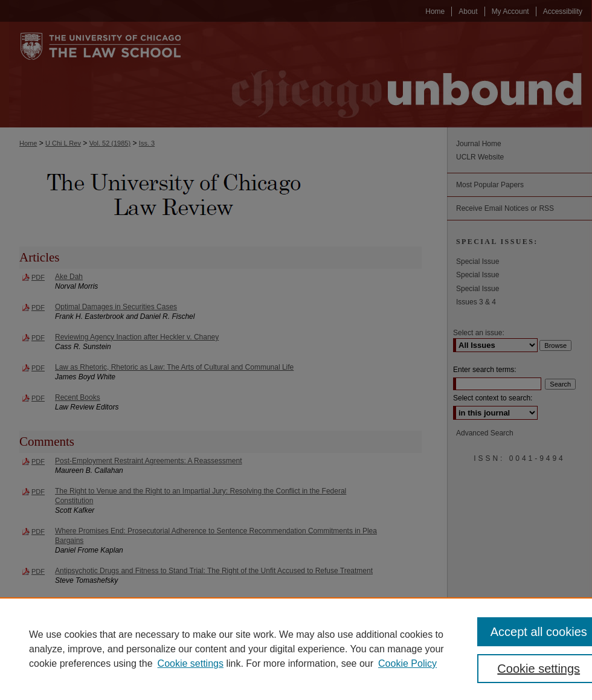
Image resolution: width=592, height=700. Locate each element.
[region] (296, 649)
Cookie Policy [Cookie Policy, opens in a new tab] (407, 663)
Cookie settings (191, 663)
